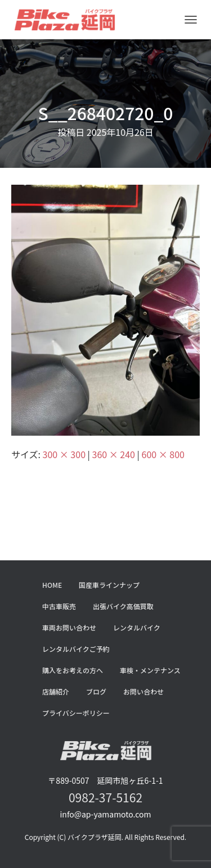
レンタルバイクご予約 (76, 649)
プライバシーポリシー (76, 713)
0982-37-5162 (105, 797)
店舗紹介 (56, 691)
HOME (52, 585)
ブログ (96, 691)
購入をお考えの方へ (73, 670)
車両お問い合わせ (69, 627)
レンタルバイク (137, 627)
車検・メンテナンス (150, 670)
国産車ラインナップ (109, 585)
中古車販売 (59, 606)
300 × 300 (64, 454)
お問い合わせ (143, 691)
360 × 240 (114, 454)
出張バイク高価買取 (123, 606)
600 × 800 (163, 454)
